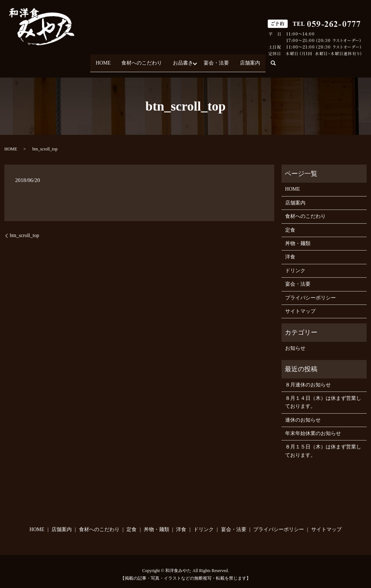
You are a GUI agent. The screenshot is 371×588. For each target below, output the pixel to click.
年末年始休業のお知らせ (313, 427)
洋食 (290, 251)
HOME (94, 60)
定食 (290, 223)
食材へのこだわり (137, 60)
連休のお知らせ (303, 413)
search (288, 60)
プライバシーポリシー (310, 291)
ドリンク (295, 264)
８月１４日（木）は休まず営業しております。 (323, 396)
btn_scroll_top (24, 229)
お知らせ (295, 342)
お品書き (183, 60)
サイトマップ (300, 305)
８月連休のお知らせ (308, 378)
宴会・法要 (221, 60)
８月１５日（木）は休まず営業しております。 (323, 445)
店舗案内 (259, 60)
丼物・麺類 (298, 237)
